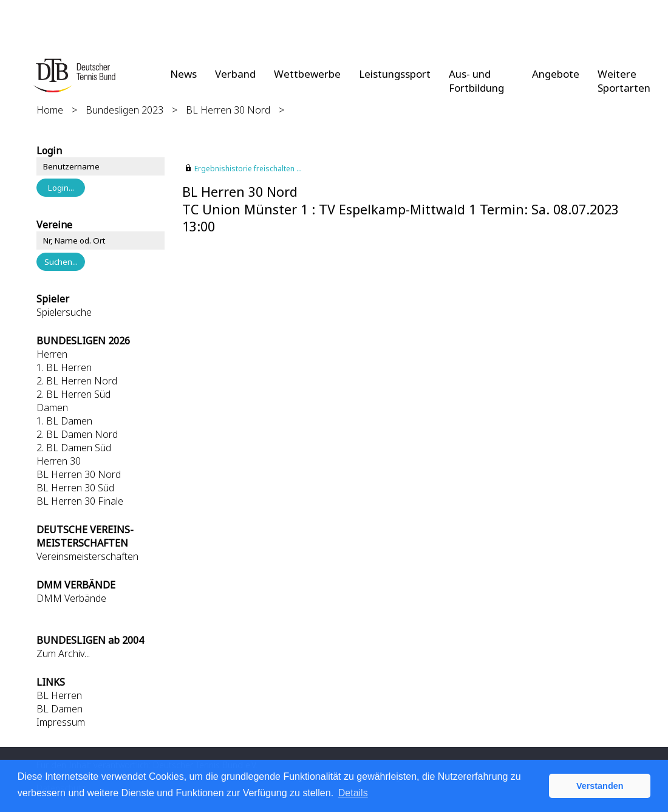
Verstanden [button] (600, 786)
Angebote (556, 74)
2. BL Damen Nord (77, 434)
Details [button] (353, 793)
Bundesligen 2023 (124, 110)
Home (50, 110)
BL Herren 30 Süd (75, 488)
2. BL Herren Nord (77, 381)
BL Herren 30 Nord (228, 110)
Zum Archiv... (63, 653)
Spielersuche (64, 312)
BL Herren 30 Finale (80, 501)
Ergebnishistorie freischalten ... (248, 169)
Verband (235, 74)
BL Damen (60, 709)
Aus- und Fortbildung (476, 81)
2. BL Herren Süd (73, 394)
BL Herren (59, 695)
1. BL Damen (64, 421)
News (183, 74)
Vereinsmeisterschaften (87, 556)
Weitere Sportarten (624, 81)
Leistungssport (395, 74)
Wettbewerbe (307, 74)
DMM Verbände (71, 598)
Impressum (61, 722)
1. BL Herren (64, 367)
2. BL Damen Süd (74, 448)
